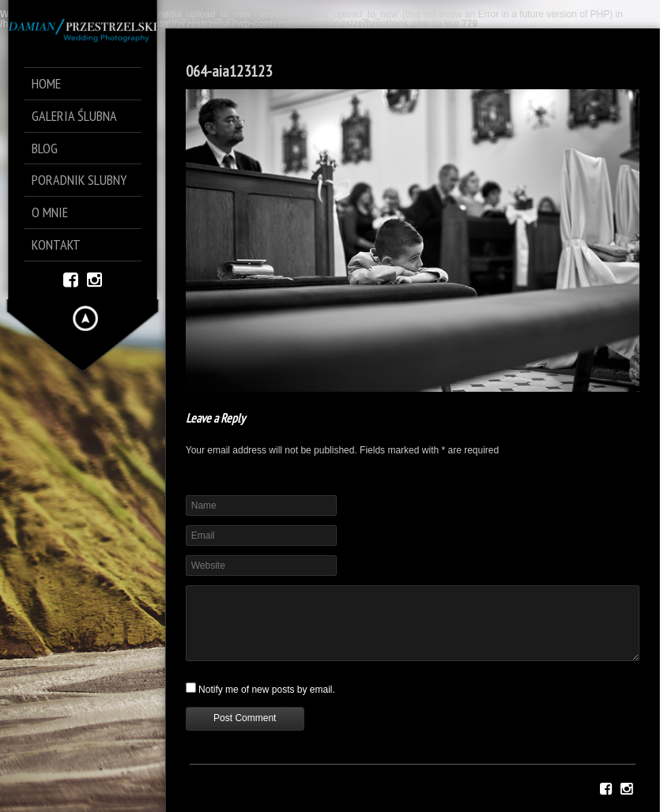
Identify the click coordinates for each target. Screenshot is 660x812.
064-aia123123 (229, 71)
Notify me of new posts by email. (267, 690)
